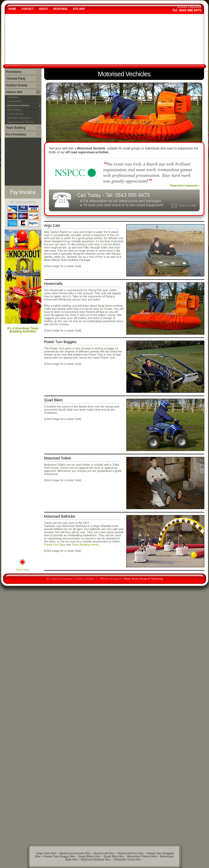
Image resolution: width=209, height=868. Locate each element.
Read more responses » (185, 186)
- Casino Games (15, 114)
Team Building (16, 128)
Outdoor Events (17, 85)
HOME (12, 9)
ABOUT (44, 9)
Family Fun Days (55, 545)
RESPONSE (60, 9)
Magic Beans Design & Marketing (143, 578)
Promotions (14, 72)
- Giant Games (14, 110)
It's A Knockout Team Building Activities (23, 281)
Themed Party (16, 79)
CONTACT (28, 9)
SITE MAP (79, 9)
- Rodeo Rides (14, 101)
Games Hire (14, 92)
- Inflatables (12, 97)
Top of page (22, 565)
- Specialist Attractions (18, 118)
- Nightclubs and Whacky (20, 122)
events (94, 545)
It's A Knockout (16, 134)
